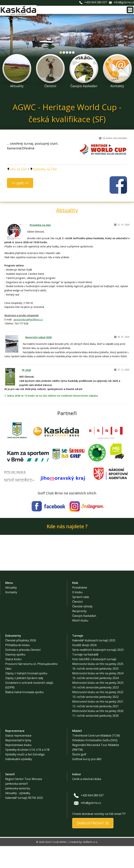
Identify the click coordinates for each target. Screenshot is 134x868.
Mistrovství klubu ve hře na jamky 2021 (98, 723)
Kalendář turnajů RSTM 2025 (24, 820)
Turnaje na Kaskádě (85, 676)
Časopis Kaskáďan (84, 638)
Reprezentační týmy (18, 762)
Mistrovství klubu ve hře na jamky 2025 (98, 686)
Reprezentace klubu (18, 767)
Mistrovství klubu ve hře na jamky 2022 (98, 714)
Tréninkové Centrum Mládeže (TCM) (96, 757)
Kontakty (11, 614)
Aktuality (67, 210)
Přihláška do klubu (17, 667)
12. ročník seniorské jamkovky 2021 (95, 728)
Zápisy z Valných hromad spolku (26, 695)
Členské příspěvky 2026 (21, 662)
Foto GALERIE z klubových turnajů (94, 681)
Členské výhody (82, 628)
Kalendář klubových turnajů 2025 (94, 662)
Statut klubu (13, 681)
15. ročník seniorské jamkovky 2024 (95, 700)
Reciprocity (79, 633)
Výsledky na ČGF (45, 169)
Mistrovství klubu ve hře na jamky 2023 (98, 705)
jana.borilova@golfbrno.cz (28, 319)
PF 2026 (26, 370)
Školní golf (79, 776)
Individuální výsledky (19, 781)
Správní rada (81, 619)
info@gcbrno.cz (124, 2)
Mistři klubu (80, 642)
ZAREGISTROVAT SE (93, 845)
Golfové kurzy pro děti (87, 781)
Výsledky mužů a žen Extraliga (25, 776)
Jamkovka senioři (16, 806)
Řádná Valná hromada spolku (24, 714)
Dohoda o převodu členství (23, 672)
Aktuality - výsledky (18, 815)
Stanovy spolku (15, 676)
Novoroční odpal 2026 (38, 337)
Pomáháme (80, 609)
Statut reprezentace (18, 757)
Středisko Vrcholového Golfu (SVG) (95, 762)
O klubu (77, 614)
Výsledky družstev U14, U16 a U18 (27, 772)
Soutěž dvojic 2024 (84, 667)
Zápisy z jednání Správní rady (24, 700)
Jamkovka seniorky (18, 810)
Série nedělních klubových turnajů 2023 (98, 672)
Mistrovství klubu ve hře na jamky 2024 (98, 695)
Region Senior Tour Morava (24, 801)
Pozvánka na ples (40, 225)
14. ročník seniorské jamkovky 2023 (95, 709)
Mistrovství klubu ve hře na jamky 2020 (98, 733)
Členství (77, 624)
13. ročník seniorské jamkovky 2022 (95, 719)
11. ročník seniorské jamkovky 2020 (95, 738)
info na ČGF (18, 169)
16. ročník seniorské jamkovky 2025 (95, 691)
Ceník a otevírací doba (87, 801)
